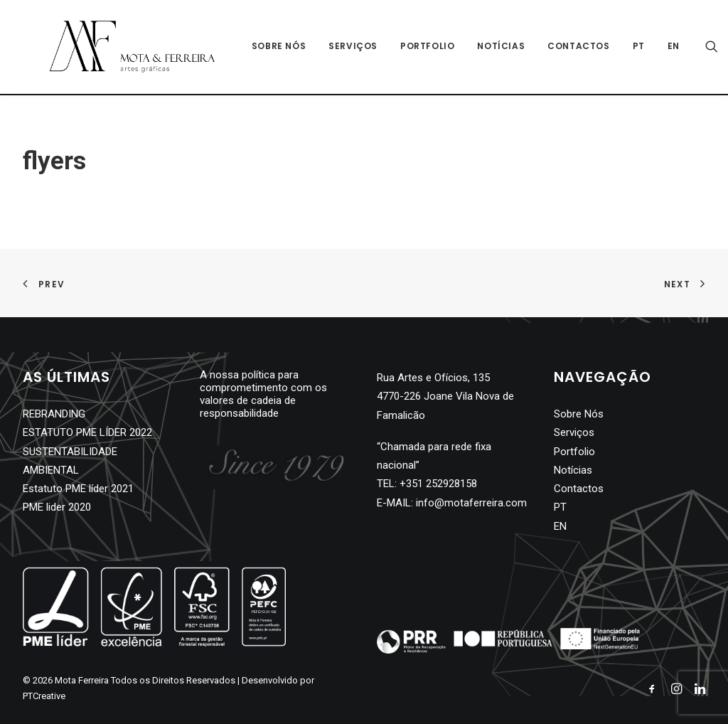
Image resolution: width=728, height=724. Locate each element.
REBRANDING (54, 414)
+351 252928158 (438, 484)
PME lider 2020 (57, 507)
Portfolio (414, 47)
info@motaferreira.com (471, 503)
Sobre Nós (266, 47)
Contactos (566, 47)
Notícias (488, 47)
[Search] (699, 48)
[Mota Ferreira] (119, 48)
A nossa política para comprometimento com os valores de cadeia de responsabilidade (263, 394)
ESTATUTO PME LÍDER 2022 (87, 432)
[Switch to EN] (656, 48)
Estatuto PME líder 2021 (78, 489)
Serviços (340, 47)
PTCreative (44, 696)
